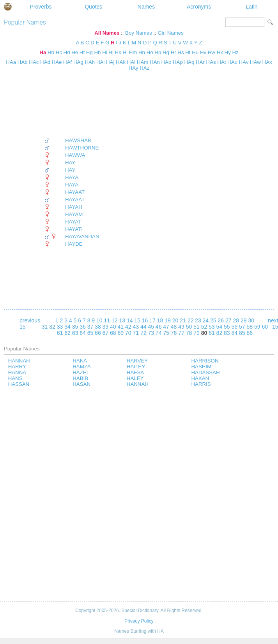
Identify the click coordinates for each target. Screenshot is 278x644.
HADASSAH (206, 372)
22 (191, 320)
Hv (203, 52)
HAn (154, 62)
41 (121, 327)
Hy (228, 52)
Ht (188, 52)
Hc (59, 52)
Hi (105, 52)
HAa (11, 62)
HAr (199, 62)
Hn (142, 52)
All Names (107, 33)
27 (228, 320)
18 (160, 320)
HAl (130, 62)
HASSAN (19, 384)
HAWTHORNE (82, 148)
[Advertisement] (72, 106)
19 (168, 320)
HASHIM (202, 367)
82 (220, 333)
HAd (44, 62)
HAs (210, 62)
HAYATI (74, 229)
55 (227, 327)
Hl (125, 52)
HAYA (72, 177)
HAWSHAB (78, 140)
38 (98, 327)
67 (106, 333)
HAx (266, 62)
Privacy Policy (139, 621)
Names (146, 7)
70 (128, 333)
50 (189, 327)
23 (198, 320)
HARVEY (137, 361)
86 (250, 333)
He (75, 52)
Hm (133, 52)
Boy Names (139, 33)
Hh (97, 52)
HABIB (80, 378)
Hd (67, 52)
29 (244, 320)
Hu (195, 52)
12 (115, 320)
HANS (15, 378)
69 (121, 333)
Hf (82, 52)
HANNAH (19, 361)
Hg (89, 52)
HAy (134, 68)
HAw (254, 62)
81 (212, 333)
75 (166, 333)
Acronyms (199, 7)
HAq (189, 62)
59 (257, 327)
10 (99, 320)
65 (90, 333)
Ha (43, 52)
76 (174, 333)
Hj (111, 52)
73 (151, 333)
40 (113, 327)
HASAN (81, 384)
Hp (158, 52)
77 (181, 333)
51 (197, 327)
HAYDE (74, 244)
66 (98, 333)
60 (265, 327)
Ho (150, 52)
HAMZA (81, 367)
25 (213, 320)
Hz (235, 52)
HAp (177, 62)
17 (152, 320)
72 (143, 333)
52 (204, 327)
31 (45, 327)
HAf (67, 62)
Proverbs (41, 7)
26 (221, 320)
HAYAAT (75, 192)
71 (136, 333)
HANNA (17, 372)
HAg (78, 62)
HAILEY (136, 367)
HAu (232, 62)
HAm (142, 62)
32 (52, 327)
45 (151, 327)
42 (128, 327)
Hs (181, 52)
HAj (109, 62)
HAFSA (135, 372)
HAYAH (74, 207)
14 (130, 320)
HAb (22, 62)
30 (251, 320)
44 (143, 327)
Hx (220, 52)
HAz (144, 68)
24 (206, 320)
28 (236, 320)
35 (75, 327)
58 (250, 327)
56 (235, 327)
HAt (221, 62)
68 (113, 333)
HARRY (17, 367)
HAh (89, 62)
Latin (251, 7)
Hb (51, 52)
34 (67, 327)
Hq (166, 52)
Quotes (93, 7)
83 (227, 333)
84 (235, 333)
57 (242, 327)
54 (220, 327)
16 (145, 320)
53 (212, 327)
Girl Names (170, 33)
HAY (70, 163)
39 (106, 327)
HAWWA (75, 155)
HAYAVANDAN (82, 237)
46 (159, 327)
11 (107, 320)
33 (60, 327)
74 (159, 333)
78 (189, 333)
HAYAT (73, 222)
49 (181, 327)
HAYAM (74, 214)
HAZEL (81, 372)
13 (122, 320)
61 (60, 333)
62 (67, 333)
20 (175, 320)
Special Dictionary (8, 7)
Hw (212, 52)
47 (166, 327)
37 (90, 327)
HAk (120, 62)
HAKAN (200, 378)
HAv (243, 62)
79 (197, 333)
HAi (100, 62)
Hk (118, 52)
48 (174, 327)
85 (242, 333)
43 (136, 327)
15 (137, 320)
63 (75, 333)
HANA (80, 361)
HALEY (135, 378)
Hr (174, 52)
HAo (166, 62)
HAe (56, 62)
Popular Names (25, 22)
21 (183, 320)
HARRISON (205, 361)
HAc (33, 62)
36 (83, 327)
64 (83, 333)
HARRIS (201, 384)
